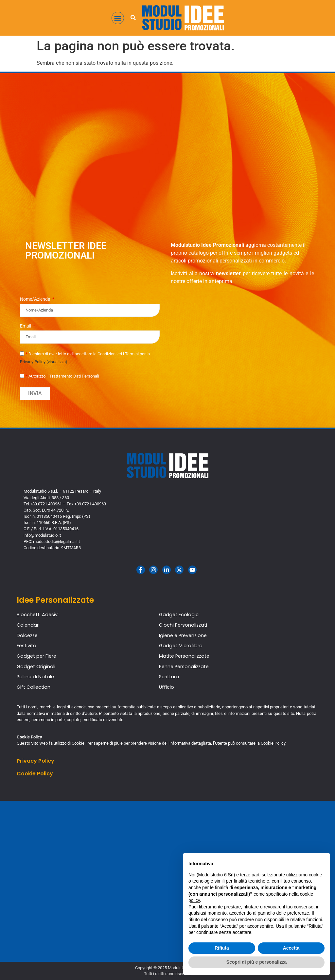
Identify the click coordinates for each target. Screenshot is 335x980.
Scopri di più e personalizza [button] (256, 962)
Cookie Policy (35, 774)
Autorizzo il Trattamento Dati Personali (62, 376)
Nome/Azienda (36, 299)
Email (26, 326)
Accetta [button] (291, 948)
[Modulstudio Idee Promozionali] (167, 881)
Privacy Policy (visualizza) (44, 362)
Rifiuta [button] (222, 948)
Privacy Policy (35, 761)
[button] (118, 18)
